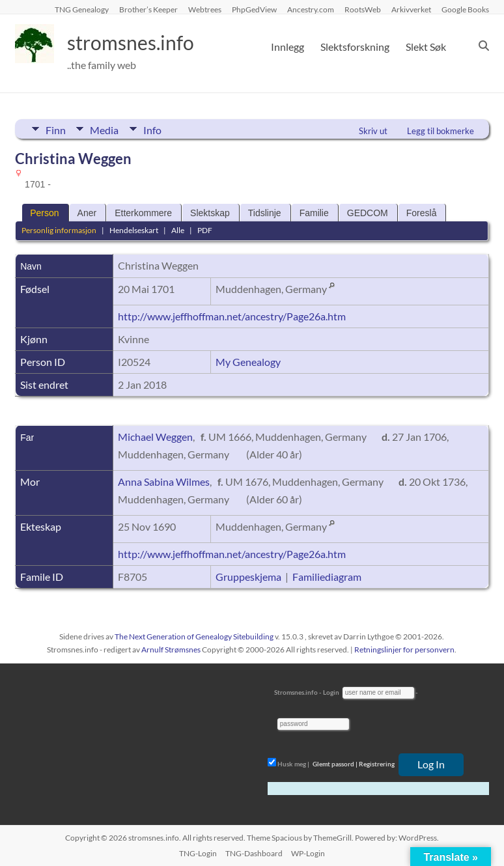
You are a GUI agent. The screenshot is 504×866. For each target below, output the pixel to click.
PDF (205, 230)
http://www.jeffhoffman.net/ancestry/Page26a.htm (232, 316)
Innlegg (287, 47)
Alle (178, 230)
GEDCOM (368, 213)
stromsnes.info (143, 42)
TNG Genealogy (82, 9)
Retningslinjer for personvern (404, 649)
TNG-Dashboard (254, 853)
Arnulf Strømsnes (171, 649)
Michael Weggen (155, 437)
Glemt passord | (335, 764)
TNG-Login (198, 853)
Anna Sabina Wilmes (164, 482)
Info (158, 129)
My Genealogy (248, 362)
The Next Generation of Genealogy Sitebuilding (194, 636)
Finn (56, 129)
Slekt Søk (426, 47)
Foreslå (422, 213)
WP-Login (308, 853)
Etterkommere (143, 213)
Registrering (377, 764)
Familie (314, 213)
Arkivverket (411, 9)
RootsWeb (363, 9)
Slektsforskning (355, 47)
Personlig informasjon (59, 230)
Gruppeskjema (248, 577)
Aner (87, 213)
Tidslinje (265, 213)
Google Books (465, 9)
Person (44, 213)
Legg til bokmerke (441, 131)
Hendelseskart (134, 230)
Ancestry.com (311, 9)
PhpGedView (254, 9)
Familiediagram (327, 577)
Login (331, 692)
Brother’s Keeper (148, 9)
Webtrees (205, 9)
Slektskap (210, 213)
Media (107, 129)
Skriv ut (373, 131)
